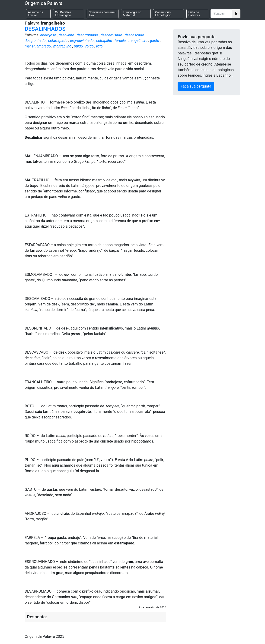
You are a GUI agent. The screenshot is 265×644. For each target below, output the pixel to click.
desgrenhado (35, 41)
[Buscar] (221, 14)
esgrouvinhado (82, 41)
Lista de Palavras (194, 14)
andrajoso (48, 35)
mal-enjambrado (38, 46)
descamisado (111, 35)
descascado (134, 35)
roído (89, 46)
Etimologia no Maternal (132, 14)
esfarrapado (58, 41)
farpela (120, 41)
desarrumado (87, 35)
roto (99, 46)
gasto (155, 41)
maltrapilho (62, 46)
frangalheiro (138, 41)
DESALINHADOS (45, 29)
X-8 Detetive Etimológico (63, 14)
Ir (236, 14)
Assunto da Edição (36, 14)
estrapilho (104, 41)
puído (78, 46)
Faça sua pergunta (196, 86)
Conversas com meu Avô (103, 14)
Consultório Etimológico (163, 14)
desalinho (66, 35)
